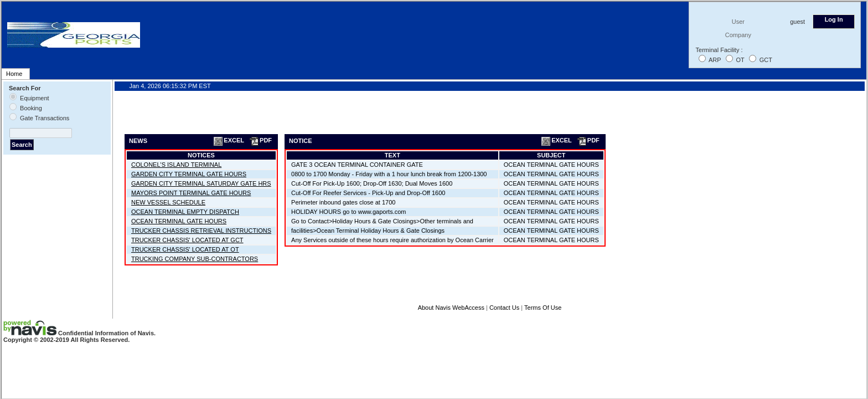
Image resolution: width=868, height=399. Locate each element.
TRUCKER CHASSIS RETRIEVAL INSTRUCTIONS (201, 231)
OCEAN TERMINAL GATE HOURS (179, 221)
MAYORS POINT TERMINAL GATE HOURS (191, 193)
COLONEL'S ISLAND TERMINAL (176, 165)
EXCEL (228, 140)
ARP (715, 60)
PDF (260, 140)
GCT (766, 60)
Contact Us (504, 308)
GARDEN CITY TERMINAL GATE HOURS (189, 174)
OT (740, 60)
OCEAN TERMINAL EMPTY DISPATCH (185, 212)
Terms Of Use (543, 308)
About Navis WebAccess (451, 308)
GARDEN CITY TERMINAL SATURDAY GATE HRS (201, 183)
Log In (834, 19)
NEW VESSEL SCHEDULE (168, 202)
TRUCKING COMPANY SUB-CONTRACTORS (195, 259)
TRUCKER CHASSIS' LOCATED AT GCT (187, 240)
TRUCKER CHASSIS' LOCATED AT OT (185, 249)
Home (14, 74)
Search (22, 145)
